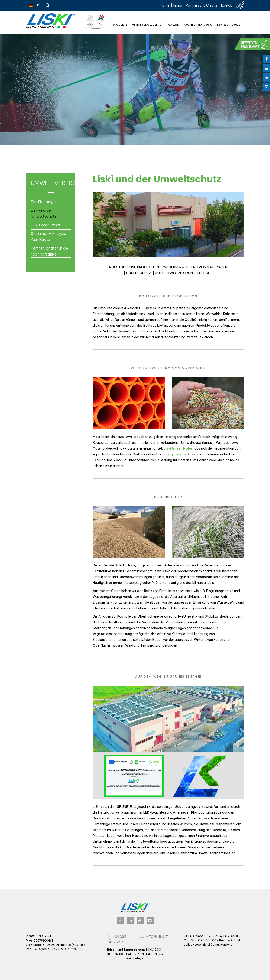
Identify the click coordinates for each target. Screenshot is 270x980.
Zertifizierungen (44, 202)
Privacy (225, 940)
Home (165, 5)
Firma (178, 5)
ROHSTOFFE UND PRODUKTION (134, 267)
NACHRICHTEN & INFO (198, 25)
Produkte (120, 25)
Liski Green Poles (45, 225)
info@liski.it (154, 937)
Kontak (227, 5)
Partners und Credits (202, 5)
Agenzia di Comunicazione (214, 945)
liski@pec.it (41, 949)
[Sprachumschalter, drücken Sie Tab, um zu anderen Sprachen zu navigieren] (34, 5)
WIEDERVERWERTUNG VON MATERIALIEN (195, 267)
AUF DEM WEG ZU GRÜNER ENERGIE (183, 273)
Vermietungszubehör (148, 25)
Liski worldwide (228, 25)
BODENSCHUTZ (139, 273)
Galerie (173, 25)
